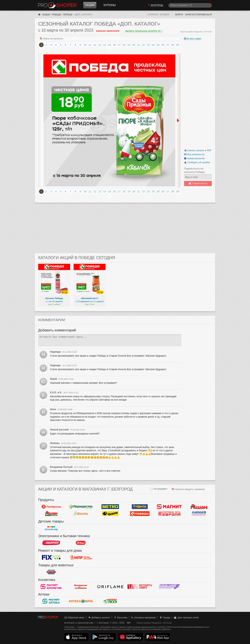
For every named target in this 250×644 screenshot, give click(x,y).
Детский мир (51, 528)
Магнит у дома (169, 507)
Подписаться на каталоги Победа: (195, 170)
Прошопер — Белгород (57, 5)
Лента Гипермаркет (140, 507)
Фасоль (81, 514)
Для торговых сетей (186, 617)
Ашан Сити (51, 514)
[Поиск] (190, 5)
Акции (90, 5)
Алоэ (110, 601)
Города (165, 617)
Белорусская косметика (81, 587)
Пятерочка (51, 507)
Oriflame (110, 587)
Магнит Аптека (51, 601)
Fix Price (51, 557)
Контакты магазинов (143, 617)
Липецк (68, 15)
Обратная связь (74, 617)
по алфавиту (159, 489)
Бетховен (51, 572)
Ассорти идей (140, 587)
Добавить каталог (99, 617)
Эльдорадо (51, 543)
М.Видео (81, 543)
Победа (56, 15)
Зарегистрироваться (198, 15)
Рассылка (120, 617)
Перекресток (81, 507)
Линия (199, 514)
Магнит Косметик (51, 587)
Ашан (199, 507)
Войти (179, 15)
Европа (169, 514)
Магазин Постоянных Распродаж (81, 557)
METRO (110, 507)
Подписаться (198, 184)
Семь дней (169, 587)
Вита (81, 601)
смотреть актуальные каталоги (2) (144, 31)
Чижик (110, 514)
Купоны (110, 5)
